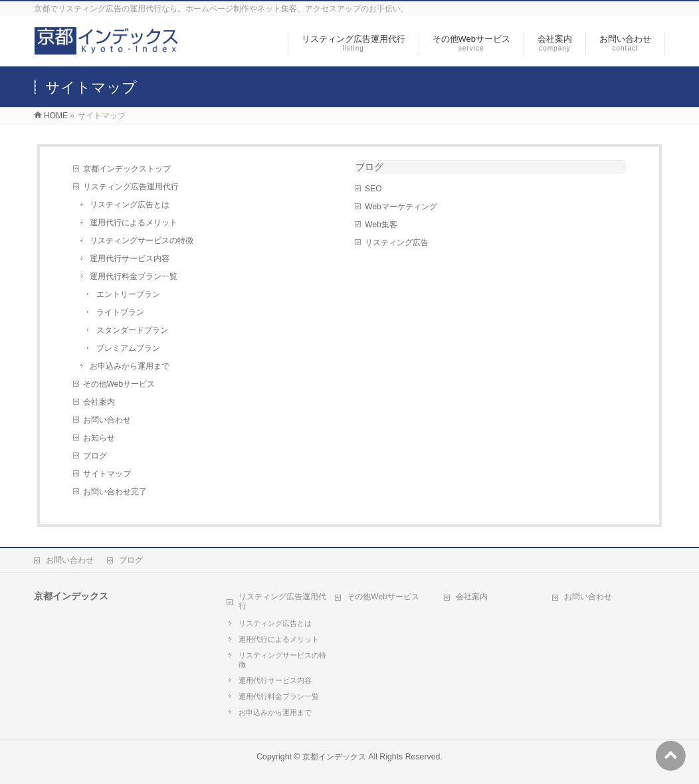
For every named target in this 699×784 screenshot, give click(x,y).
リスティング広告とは (130, 205)
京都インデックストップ (127, 169)
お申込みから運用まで (130, 366)
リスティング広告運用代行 (131, 187)
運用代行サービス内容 (130, 258)
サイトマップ (107, 474)
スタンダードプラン (132, 330)
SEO (373, 189)
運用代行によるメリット (134, 223)
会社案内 (99, 402)
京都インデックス (334, 757)
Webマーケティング (401, 207)
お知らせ (99, 438)
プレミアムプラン (128, 348)
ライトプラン (120, 312)
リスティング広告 (397, 243)
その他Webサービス (119, 384)
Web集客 (381, 225)
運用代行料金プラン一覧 (134, 276)
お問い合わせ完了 (115, 492)
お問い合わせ (107, 420)
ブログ (95, 456)
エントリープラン (128, 294)
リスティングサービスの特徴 (142, 241)
